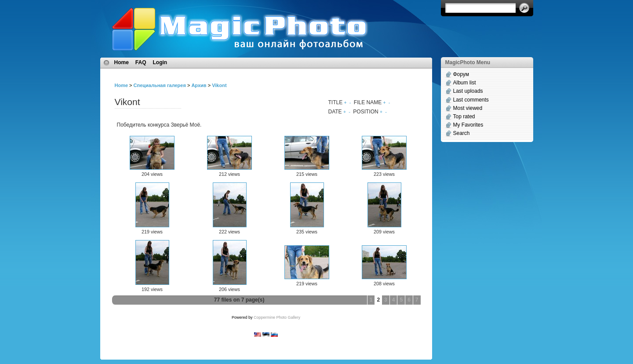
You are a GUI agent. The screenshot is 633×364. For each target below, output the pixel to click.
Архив (199, 85)
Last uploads (468, 91)
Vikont (219, 85)
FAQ (141, 62)
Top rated (464, 116)
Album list (465, 83)
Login (160, 62)
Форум (461, 74)
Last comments (471, 100)
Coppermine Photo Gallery (277, 317)
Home (122, 62)
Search (462, 133)
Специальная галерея (160, 85)
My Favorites (468, 125)
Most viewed (468, 108)
